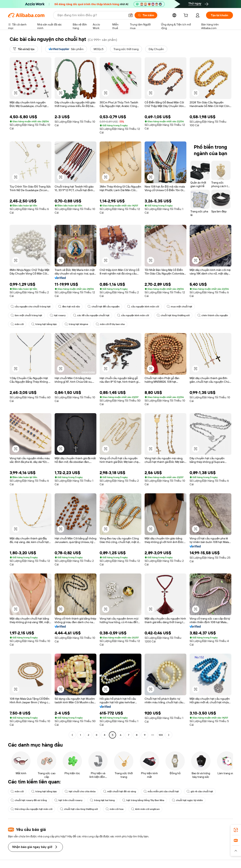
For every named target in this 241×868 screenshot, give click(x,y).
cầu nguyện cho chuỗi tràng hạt (31, 307)
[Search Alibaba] (91, 15)
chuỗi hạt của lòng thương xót (79, 809)
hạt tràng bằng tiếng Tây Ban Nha (143, 800)
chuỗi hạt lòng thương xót (173, 315)
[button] (131, 15)
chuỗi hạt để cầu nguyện (104, 307)
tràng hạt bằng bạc (44, 324)
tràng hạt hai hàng (102, 800)
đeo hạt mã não (69, 307)
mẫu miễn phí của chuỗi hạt (161, 791)
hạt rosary (58, 315)
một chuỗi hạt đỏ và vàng (120, 791)
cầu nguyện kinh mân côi (143, 307)
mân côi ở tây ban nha (110, 324)
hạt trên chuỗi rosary (68, 800)
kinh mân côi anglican (145, 809)
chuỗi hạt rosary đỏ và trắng (29, 800)
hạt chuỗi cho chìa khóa (80, 791)
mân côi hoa (115, 809)
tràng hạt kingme (76, 324)
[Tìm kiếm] (146, 15)
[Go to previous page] (72, 735)
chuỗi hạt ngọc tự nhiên (187, 800)
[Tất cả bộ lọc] (24, 49)
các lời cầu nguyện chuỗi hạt (91, 315)
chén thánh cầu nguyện (213, 315)
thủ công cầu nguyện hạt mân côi (32, 809)
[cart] (187, 16)
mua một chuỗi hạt (179, 307)
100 (161, 735)
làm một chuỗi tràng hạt (26, 315)
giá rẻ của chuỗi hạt (200, 791)
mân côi (17, 324)
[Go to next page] (169, 735)
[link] (236, 830)
